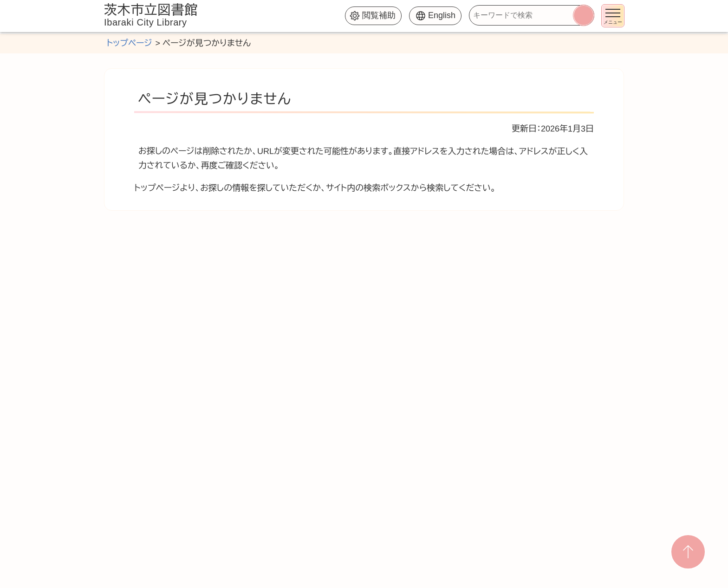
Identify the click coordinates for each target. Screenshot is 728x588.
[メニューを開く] (613, 16)
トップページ (129, 43)
